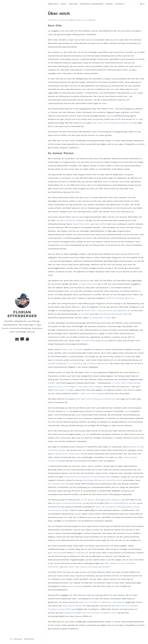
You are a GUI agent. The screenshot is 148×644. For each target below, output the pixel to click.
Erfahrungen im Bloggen (64, 390)
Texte (63, 4)
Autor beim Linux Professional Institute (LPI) (112, 123)
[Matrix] (22, 340)
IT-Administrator (133, 383)
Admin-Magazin (96, 386)
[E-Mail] (17, 340)
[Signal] (27, 340)
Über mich (53, 4)
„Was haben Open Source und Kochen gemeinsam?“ (87, 567)
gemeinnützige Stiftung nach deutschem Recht (101, 480)
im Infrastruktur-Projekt (100, 317)
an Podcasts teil (81, 553)
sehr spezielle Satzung (58, 484)
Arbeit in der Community (72, 349)
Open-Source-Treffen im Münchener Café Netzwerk (102, 602)
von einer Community (87, 284)
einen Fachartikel (75, 586)
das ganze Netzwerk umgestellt (71, 220)
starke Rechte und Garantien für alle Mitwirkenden (87, 477)
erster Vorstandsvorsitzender (69, 503)
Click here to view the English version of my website (71, 20)
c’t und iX (116, 383)
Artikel (109, 4)
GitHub (120, 4)
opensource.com (55, 386)
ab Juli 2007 (84, 314)
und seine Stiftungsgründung (94, 340)
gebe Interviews (55, 553)
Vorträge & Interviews (91, 4)
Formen (51, 461)
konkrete (133, 457)
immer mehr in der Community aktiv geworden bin (107, 310)
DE (142, 4)
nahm (126, 457)
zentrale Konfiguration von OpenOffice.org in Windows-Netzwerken (78, 363)
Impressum (18, 639)
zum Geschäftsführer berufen (123, 503)
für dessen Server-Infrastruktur (66, 454)
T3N (123, 383)
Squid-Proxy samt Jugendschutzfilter (90, 224)
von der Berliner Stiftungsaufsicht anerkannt (101, 500)
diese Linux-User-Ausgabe (92, 393)
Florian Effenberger (22, 314)
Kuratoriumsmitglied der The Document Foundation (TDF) (90, 613)
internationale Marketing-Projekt (113, 314)
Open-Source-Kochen (72, 606)
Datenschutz (29, 639)
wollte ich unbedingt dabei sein (120, 298)
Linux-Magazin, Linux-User (76, 386)
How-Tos (73, 4)
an (56, 461)
